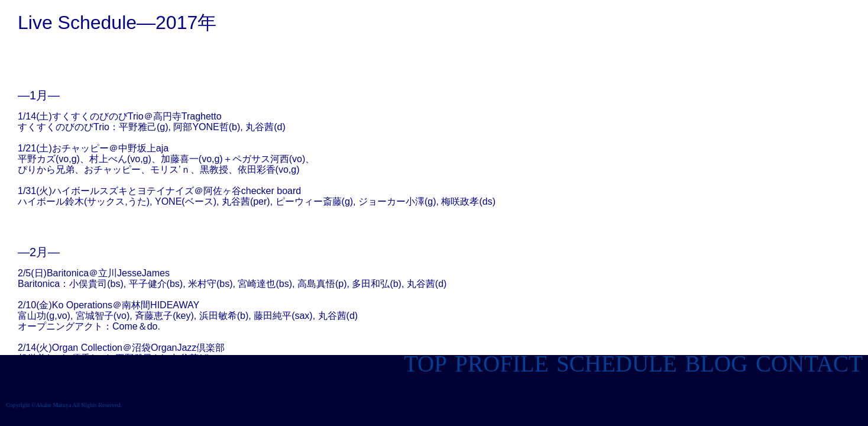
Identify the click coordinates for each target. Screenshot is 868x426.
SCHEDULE (613, 364)
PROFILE (499, 364)
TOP (425, 364)
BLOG (713, 364)
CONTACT (809, 364)
